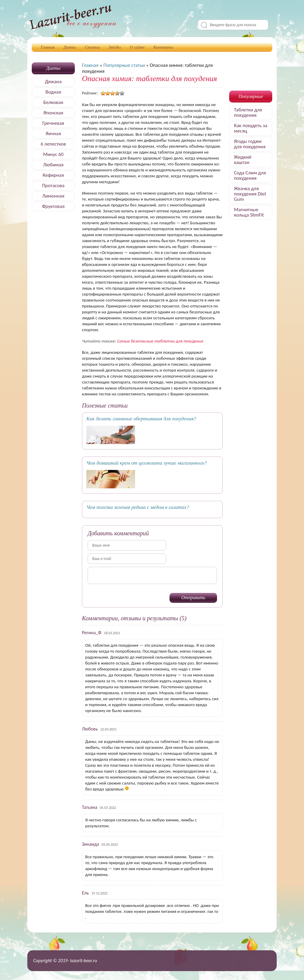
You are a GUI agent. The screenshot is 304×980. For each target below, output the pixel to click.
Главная (48, 47)
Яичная (53, 134)
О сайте (137, 47)
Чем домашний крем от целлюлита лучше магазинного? (147, 463)
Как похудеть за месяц (251, 128)
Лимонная (53, 196)
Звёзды (115, 47)
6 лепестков (53, 144)
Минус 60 (53, 154)
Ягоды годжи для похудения (250, 144)
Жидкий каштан (243, 160)
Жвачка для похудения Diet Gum (250, 194)
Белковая (53, 102)
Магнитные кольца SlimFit (249, 212)
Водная (53, 92)
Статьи (92, 47)
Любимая (53, 165)
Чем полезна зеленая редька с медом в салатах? (138, 507)
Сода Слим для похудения (250, 175)
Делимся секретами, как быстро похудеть (73, 18)
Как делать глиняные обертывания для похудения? (141, 419)
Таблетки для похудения (248, 112)
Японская (53, 113)
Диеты (70, 47)
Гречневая (53, 123)
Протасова (53, 186)
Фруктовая (53, 206)
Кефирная (53, 175)
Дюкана (53, 82)
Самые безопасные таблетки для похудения (160, 341)
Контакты (163, 47)
